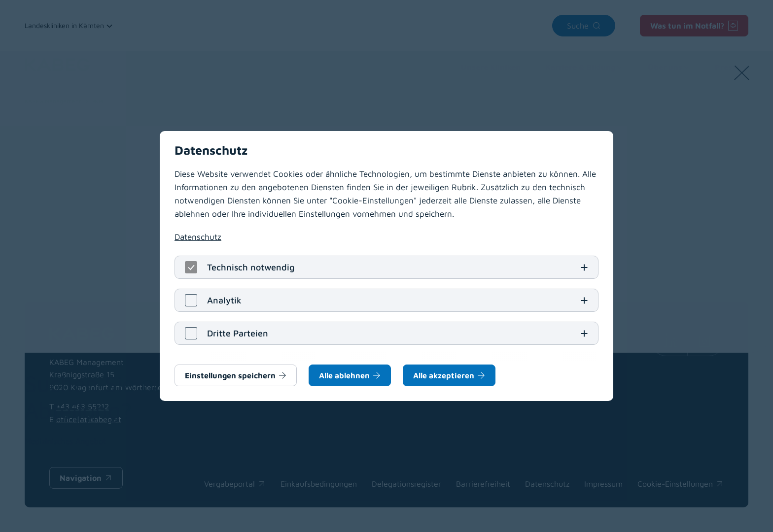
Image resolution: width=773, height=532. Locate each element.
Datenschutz (198, 237)
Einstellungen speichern (230, 375)
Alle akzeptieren (444, 375)
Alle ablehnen (344, 375)
